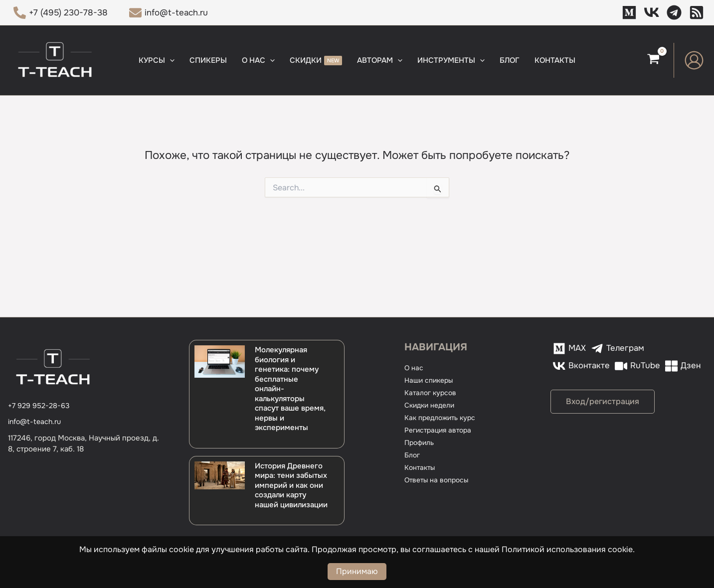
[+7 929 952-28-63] (39, 406)
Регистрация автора (441, 430)
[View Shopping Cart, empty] (653, 60)
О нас (414, 368)
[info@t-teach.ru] (169, 13)
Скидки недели (432, 405)
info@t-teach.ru (36, 422)
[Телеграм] (674, 12)
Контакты (421, 467)
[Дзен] (697, 12)
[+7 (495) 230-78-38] (61, 13)
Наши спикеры (431, 380)
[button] (170, 60)
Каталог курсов (432, 393)
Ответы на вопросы (439, 480)
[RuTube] (574, 366)
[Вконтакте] (670, 349)
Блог (413, 455)
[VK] (652, 12)
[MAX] (629, 12)
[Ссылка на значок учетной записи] (694, 60)
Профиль (421, 442)
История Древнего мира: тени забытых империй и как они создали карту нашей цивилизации (291, 485)
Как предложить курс (443, 418)
